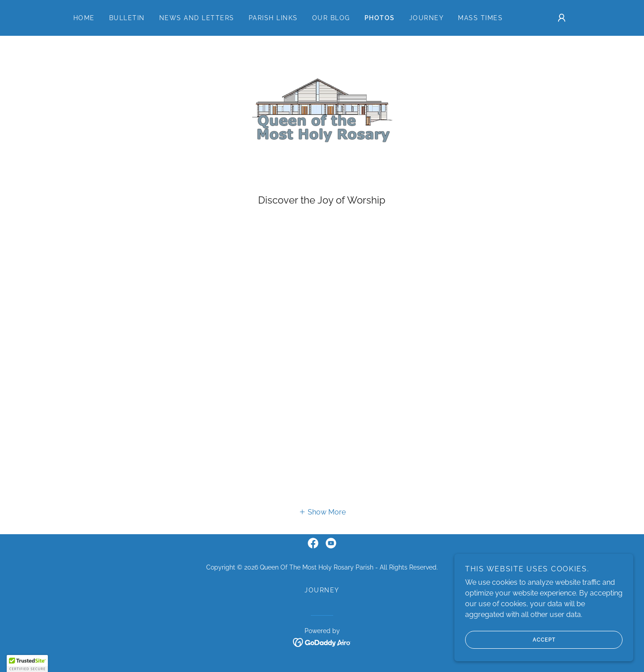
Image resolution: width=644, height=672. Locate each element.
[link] (322, 120)
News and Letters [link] (197, 18)
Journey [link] (427, 18)
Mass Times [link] (480, 18)
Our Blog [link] (331, 18)
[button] (562, 18)
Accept (510, 640)
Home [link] (84, 18)
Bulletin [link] (127, 18)
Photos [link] (380, 18)
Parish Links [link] (273, 18)
